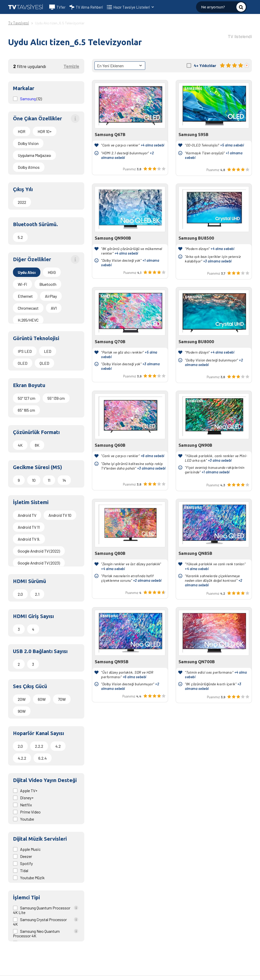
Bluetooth (48, 284)
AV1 (54, 308)
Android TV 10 (60, 515)
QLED (44, 363)
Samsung (28, 99)
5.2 (20, 237)
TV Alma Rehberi (86, 7)
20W (22, 699)
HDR (22, 131)
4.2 (58, 746)
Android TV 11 (29, 527)
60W (42, 699)
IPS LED (25, 351)
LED (48, 351)
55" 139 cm (56, 398)
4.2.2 (22, 758)
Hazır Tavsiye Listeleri (134, 7)
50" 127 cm (27, 398)
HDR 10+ (45, 131)
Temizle (71, 66)
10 (34, 480)
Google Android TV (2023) (39, 563)
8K (37, 445)
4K (20, 445)
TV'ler (57, 7)
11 (49, 480)
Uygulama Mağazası (34, 155)
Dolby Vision (28, 143)
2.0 (20, 594)
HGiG (52, 272)
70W (62, 699)
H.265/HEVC (28, 320)
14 (64, 480)
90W (22, 711)
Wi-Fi (22, 284)
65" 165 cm (26, 410)
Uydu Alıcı (27, 272)
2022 (22, 202)
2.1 (37, 594)
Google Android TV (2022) (39, 551)
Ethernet (25, 296)
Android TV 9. (29, 539)
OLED (23, 363)
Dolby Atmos (29, 167)
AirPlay (51, 296)
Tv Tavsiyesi (19, 23)
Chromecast (28, 308)
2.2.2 (39, 746)
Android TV (27, 515)
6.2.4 (43, 758)
